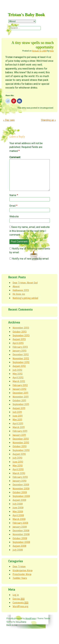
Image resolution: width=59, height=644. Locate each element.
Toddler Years (20, 578)
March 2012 (19, 381)
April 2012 (18, 377)
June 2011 (18, 416)
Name (14, 195)
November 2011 (21, 397)
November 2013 (21, 328)
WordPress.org (20, 606)
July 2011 (17, 412)
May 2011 (17, 419)
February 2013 (20, 347)
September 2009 (21, 496)
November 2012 (21, 358)
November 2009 (21, 488)
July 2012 (17, 370)
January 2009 (20, 527)
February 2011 (20, 431)
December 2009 (21, 485)
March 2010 (19, 473)
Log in (16, 595)
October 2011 (19, 400)
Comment (15, 157)
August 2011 (19, 408)
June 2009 (18, 508)
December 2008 (21, 531)
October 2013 (20, 332)
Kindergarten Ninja (22, 570)
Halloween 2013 (21, 290)
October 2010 (20, 446)
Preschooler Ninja (22, 574)
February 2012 (20, 385)
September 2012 (21, 362)
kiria (52, 51)
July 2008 (18, 550)
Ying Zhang (21, 622)
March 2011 (19, 427)
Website (14, 216)
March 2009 (19, 519)
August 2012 (19, 366)
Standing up (48, 120)
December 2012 (21, 354)
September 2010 (21, 450)
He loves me (19, 294)
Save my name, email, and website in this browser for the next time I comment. (30, 231)
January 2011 (19, 435)
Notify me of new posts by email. (31, 259)
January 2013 (20, 351)
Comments (20, 603)
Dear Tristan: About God (25, 283)
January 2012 (20, 389)
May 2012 (18, 374)
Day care (9, 120)
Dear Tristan (19, 566)
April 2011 (18, 423)
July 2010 (17, 458)
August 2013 (19, 339)
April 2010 (18, 469)
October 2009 (20, 492)
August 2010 (19, 454)
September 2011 (21, 404)
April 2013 (18, 343)
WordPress (31, 618)
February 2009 (20, 523)
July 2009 (18, 504)
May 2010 (18, 465)
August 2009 (19, 500)
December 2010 (21, 439)
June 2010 (18, 462)
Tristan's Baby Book (26, 15)
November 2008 (21, 534)
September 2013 (21, 335)
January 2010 (20, 481)
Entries (19, 599)
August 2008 (19, 546)
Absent (16, 286)
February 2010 (20, 477)
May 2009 (18, 511)
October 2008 (20, 538)
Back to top (12, 625)
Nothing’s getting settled (25, 298)
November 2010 (21, 442)
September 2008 (21, 542)
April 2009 (18, 515)
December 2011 (20, 393)
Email (13, 206)
